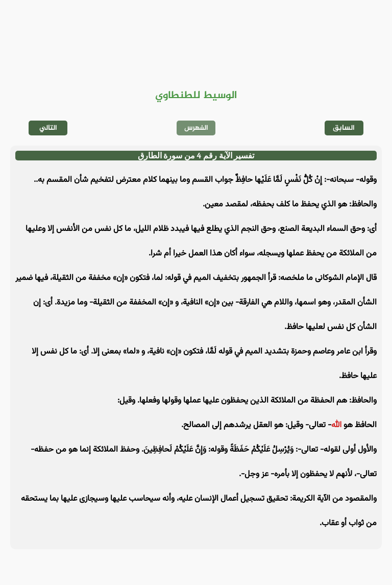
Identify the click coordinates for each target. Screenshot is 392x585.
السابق (344, 128)
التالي (48, 128)
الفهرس (196, 128)
